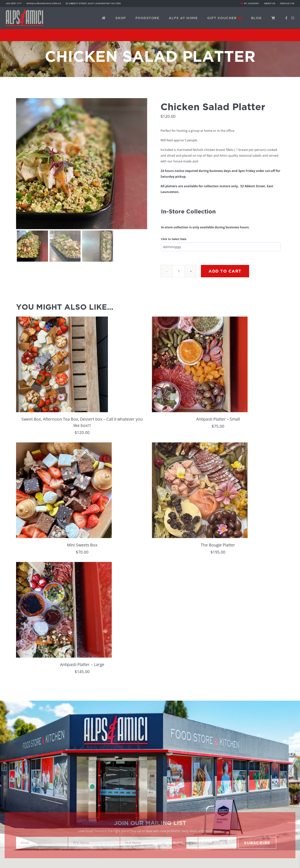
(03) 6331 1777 (14, 3)
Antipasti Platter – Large (82, 664)
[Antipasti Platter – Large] (64, 565)
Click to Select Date (174, 239)
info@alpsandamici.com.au (44, 3)
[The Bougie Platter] (200, 445)
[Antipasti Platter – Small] (200, 319)
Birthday (179, 843)
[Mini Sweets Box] (64, 445)
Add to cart (225, 271)
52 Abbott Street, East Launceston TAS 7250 (93, 3)
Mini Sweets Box (82, 545)
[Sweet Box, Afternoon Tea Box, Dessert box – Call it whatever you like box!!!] (62, 319)
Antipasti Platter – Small (218, 419)
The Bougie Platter (218, 545)
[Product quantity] (179, 271)
